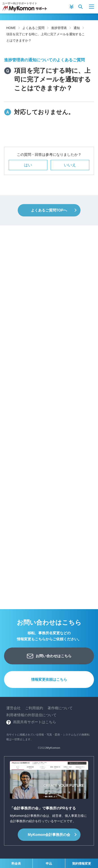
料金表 (16, 864)
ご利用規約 (34, 708)
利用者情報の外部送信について (31, 715)
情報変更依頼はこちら (49, 680)
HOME (11, 28)
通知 (77, 28)
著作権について (60, 708)
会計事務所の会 (49, 835)
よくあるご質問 (33, 28)
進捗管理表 (59, 28)
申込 (49, 864)
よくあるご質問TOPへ (49, 210)
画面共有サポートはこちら (35, 722)
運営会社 (13, 708)
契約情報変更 (82, 864)
